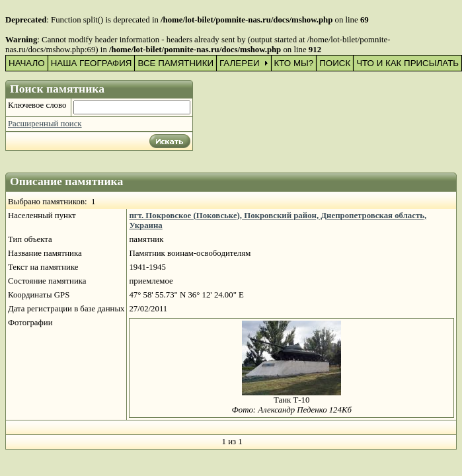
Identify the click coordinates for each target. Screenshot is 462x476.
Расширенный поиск (45, 124)
